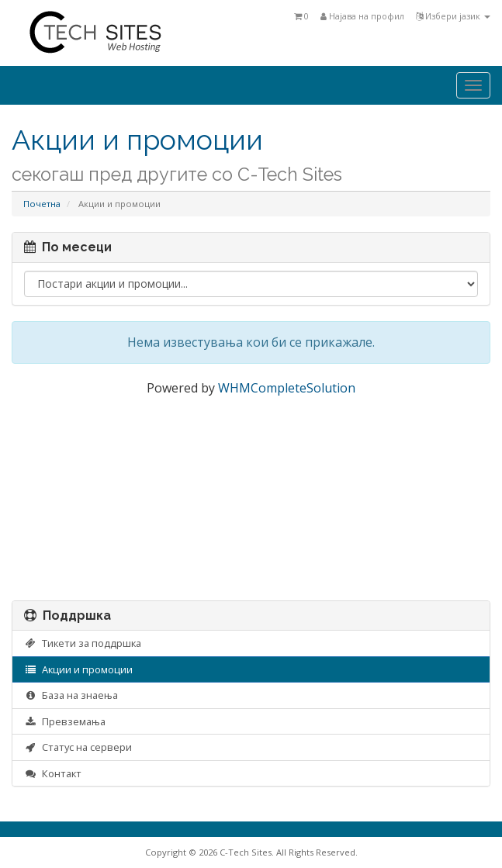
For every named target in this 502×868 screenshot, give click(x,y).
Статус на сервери (78, 747)
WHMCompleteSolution (287, 388)
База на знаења (71, 695)
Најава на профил (362, 16)
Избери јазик (453, 16)
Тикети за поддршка (83, 643)
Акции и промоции (78, 669)
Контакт (53, 773)
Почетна (42, 204)
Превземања (65, 721)
